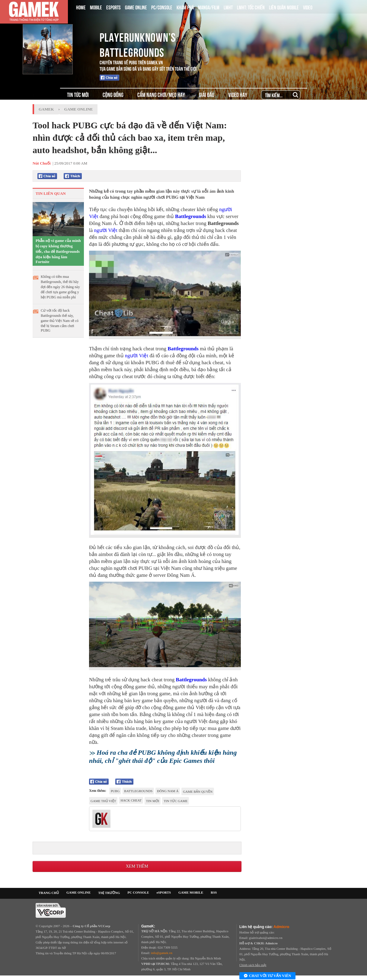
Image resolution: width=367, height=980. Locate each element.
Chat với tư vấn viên (267, 976)
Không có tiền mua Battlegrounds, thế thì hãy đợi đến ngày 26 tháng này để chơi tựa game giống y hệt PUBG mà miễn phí (60, 287)
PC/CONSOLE (162, 7)
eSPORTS (164, 892)
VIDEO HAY (238, 94)
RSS (214, 892)
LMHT (228, 7)
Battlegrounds (191, 216)
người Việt (106, 230)
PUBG (115, 791)
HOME (81, 7)
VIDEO (308, 7)
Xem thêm (137, 866)
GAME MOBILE (191, 892)
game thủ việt (103, 801)
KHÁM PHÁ (185, 7)
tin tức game (176, 801)
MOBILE (96, 7)
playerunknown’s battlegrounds (138, 44)
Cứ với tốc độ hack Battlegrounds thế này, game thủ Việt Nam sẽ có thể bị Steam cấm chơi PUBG (60, 320)
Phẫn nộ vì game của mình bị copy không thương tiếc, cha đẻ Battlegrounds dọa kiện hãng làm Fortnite (58, 251)
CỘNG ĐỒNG (113, 94)
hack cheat (131, 800)
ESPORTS (113, 7)
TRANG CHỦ (49, 893)
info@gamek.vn (162, 953)
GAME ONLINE (136, 7)
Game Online (79, 109)
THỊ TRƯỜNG (109, 893)
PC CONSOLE (138, 892)
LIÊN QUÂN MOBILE (284, 7)
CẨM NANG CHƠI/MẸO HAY (161, 94)
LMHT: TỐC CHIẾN (251, 7)
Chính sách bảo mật (253, 965)
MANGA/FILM (209, 7)
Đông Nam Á (168, 791)
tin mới (153, 801)
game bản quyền (198, 792)
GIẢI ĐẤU (207, 94)
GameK (46, 109)
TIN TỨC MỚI (78, 94)
